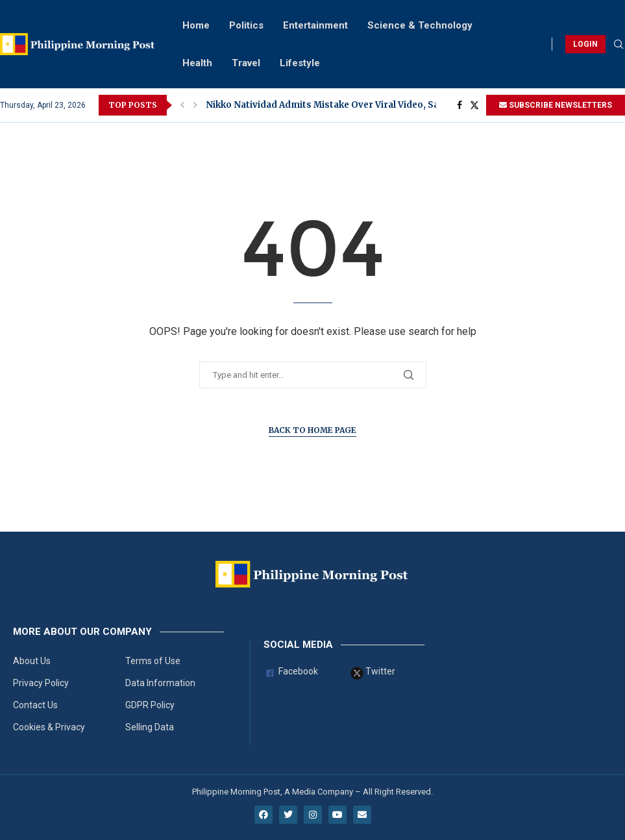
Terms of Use (153, 661)
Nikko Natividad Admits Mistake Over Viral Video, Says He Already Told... (368, 105)
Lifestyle (300, 63)
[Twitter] (474, 105)
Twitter (373, 673)
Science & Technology (420, 25)
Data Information (160, 683)
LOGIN (585, 44)
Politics (246, 25)
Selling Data (150, 727)
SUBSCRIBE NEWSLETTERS (556, 105)
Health (197, 63)
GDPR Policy (150, 705)
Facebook (291, 673)
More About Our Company (82, 632)
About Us (32, 661)
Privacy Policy (41, 683)
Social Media (298, 645)
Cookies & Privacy (49, 727)
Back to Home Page (312, 430)
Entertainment (315, 25)
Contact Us (35, 705)
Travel (246, 63)
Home (196, 25)
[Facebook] (460, 105)
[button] (182, 105)
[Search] (619, 45)
